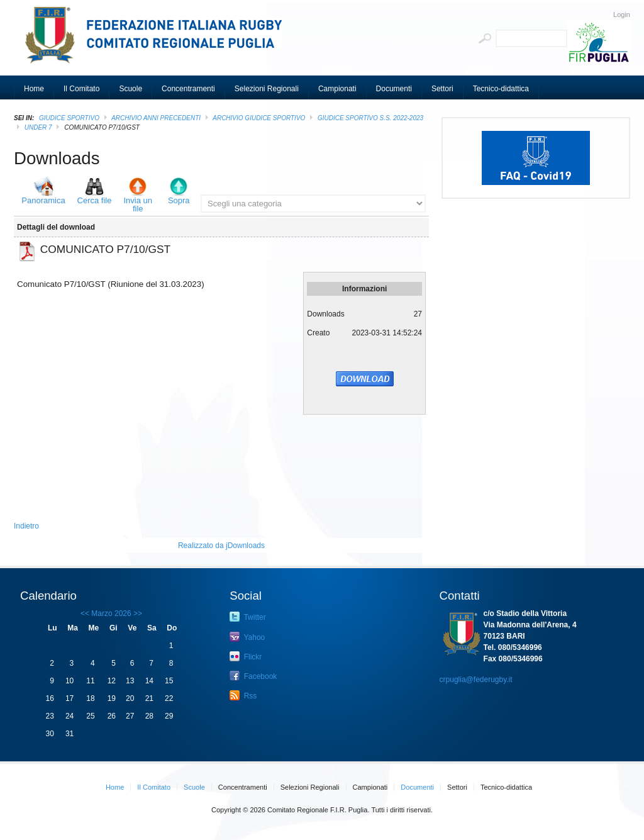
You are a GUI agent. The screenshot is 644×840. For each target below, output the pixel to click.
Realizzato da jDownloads (221, 546)
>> (137, 613)
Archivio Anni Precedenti (156, 118)
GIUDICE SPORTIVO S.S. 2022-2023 (370, 118)
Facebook (253, 676)
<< (85, 613)
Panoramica (43, 200)
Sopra (179, 200)
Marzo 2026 (111, 613)
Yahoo (247, 637)
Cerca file (95, 200)
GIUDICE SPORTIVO (69, 118)
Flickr (246, 656)
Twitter (247, 617)
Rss (243, 695)
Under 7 (38, 127)
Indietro (26, 526)
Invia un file (138, 204)
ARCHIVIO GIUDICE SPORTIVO (259, 118)
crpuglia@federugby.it (476, 680)
